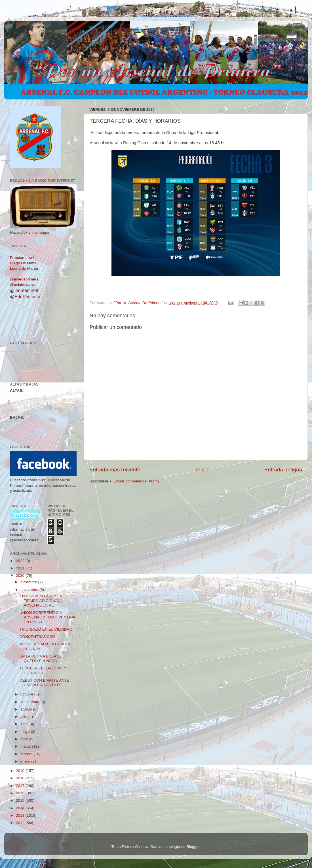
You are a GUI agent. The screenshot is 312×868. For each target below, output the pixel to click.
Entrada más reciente (115, 470)
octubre (27, 694)
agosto (27, 709)
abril (25, 739)
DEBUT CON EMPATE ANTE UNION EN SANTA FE (45, 683)
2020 (21, 576)
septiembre (30, 702)
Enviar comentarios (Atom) (136, 481)
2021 (21, 568)
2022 (21, 561)
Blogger (193, 847)
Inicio (202, 470)
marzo (26, 746)
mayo (26, 732)
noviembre (30, 590)
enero (26, 761)
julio (24, 717)
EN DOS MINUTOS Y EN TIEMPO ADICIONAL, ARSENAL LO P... (41, 600)
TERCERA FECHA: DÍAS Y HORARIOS (43, 670)
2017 (21, 786)
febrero (27, 754)
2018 (21, 778)
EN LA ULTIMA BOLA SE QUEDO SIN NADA (41, 659)
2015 (21, 800)
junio (25, 724)
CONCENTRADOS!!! (37, 637)
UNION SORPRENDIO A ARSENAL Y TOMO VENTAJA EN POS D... (47, 617)
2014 (21, 808)
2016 (21, 793)
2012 (21, 823)
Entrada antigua (283, 470)
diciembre (29, 582)
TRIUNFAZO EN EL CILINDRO (46, 629)
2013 (21, 815)
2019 (21, 771)
